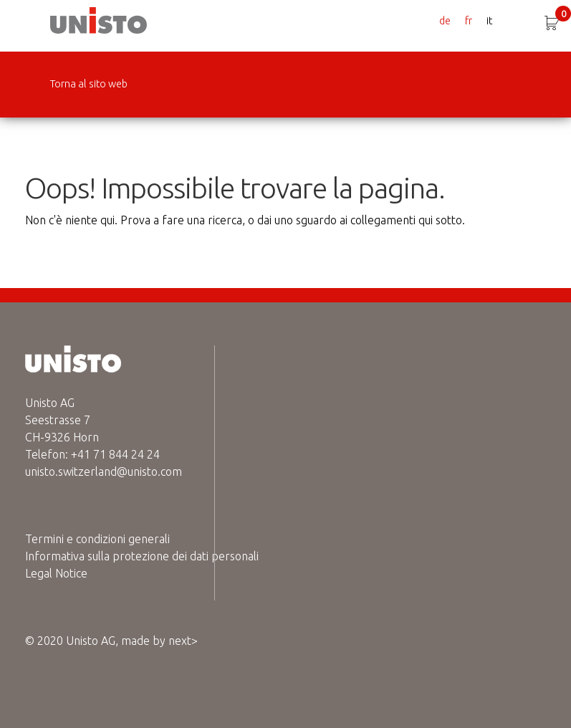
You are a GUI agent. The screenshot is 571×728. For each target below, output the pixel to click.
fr (469, 21)
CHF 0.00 (563, 15)
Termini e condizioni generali (97, 539)
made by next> (159, 641)
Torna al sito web (89, 84)
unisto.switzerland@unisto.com (104, 471)
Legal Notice (56, 573)
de (445, 21)
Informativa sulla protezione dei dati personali (142, 556)
